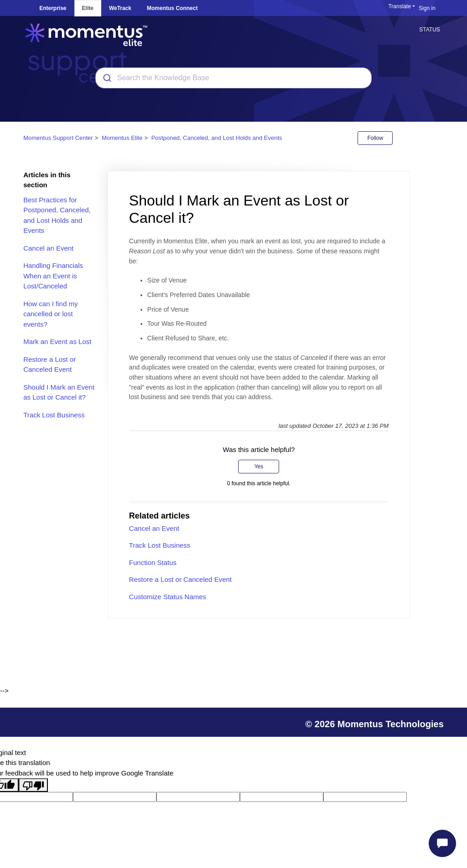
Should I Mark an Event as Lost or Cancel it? (59, 392)
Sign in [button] (427, 8)
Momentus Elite (122, 138)
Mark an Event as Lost (57, 342)
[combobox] (233, 78)
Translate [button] (400, 6)
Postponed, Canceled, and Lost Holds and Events (217, 138)
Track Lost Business (54, 415)
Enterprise (53, 8)
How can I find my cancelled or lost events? (50, 314)
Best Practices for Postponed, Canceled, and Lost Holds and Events (57, 215)
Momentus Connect (172, 8)
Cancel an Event (48, 248)
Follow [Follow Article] (375, 138)
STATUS (430, 30)
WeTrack (120, 8)
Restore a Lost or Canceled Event (49, 365)
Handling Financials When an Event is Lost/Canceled (53, 276)
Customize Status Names (168, 597)
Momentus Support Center (58, 138)
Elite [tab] (88, 8)
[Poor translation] (33, 785)
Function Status (153, 562)
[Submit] (106, 78)
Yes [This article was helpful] (259, 467)
